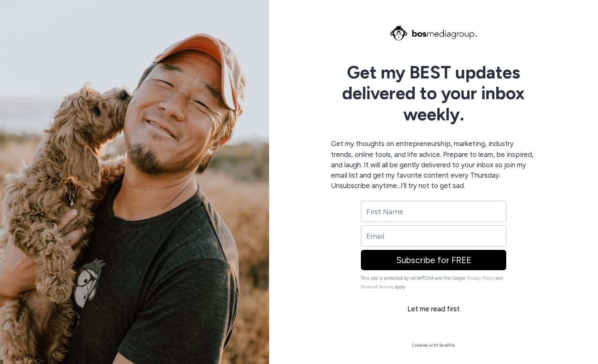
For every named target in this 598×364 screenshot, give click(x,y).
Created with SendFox (434, 345)
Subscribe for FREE (434, 260)
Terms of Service (377, 287)
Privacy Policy (480, 278)
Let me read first (434, 309)
